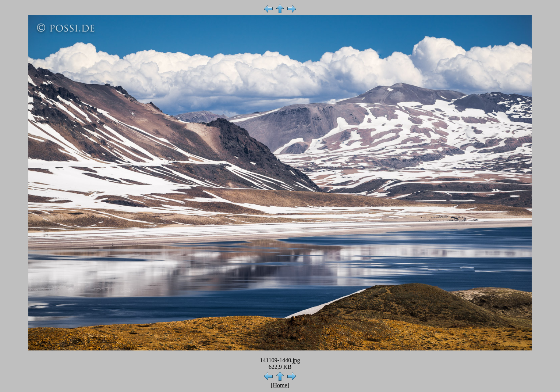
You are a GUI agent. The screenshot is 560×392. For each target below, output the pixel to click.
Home (280, 385)
